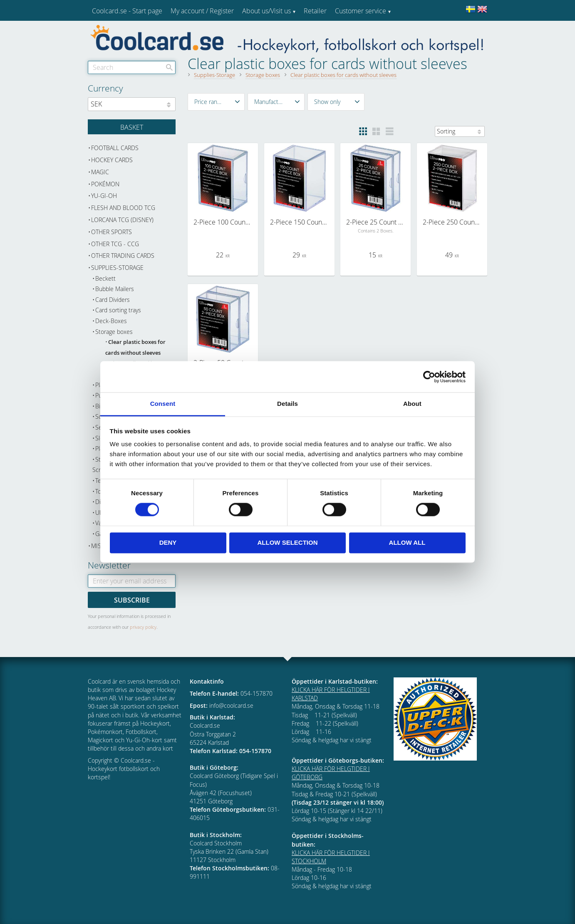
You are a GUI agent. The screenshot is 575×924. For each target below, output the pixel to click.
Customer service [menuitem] (361, 11)
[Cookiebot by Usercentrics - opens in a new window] (429, 377)
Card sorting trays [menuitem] (118, 310)
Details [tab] (287, 404)
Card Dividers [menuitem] (113, 300)
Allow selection (288, 542)
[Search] (169, 67)
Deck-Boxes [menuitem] (111, 321)
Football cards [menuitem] (115, 148)
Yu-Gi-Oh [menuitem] (104, 196)
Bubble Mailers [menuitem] (115, 289)
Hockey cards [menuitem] (112, 160)
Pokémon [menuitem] (105, 184)
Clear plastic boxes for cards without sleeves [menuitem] (135, 347)
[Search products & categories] (132, 67)
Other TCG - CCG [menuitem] (115, 244)
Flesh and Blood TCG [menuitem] (123, 208)
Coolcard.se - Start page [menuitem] (127, 11)
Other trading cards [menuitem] (123, 256)
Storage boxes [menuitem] (114, 332)
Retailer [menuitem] (315, 11)
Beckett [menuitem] (105, 278)
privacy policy (143, 627)
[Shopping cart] (132, 127)
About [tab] (412, 404)
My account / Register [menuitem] (202, 11)
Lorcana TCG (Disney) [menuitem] (122, 220)
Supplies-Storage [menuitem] (117, 268)
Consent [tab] (163, 404)
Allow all (407, 542)
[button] (216, 102)
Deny (168, 542)
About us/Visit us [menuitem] (266, 11)
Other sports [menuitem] (112, 232)
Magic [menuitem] (100, 172)
